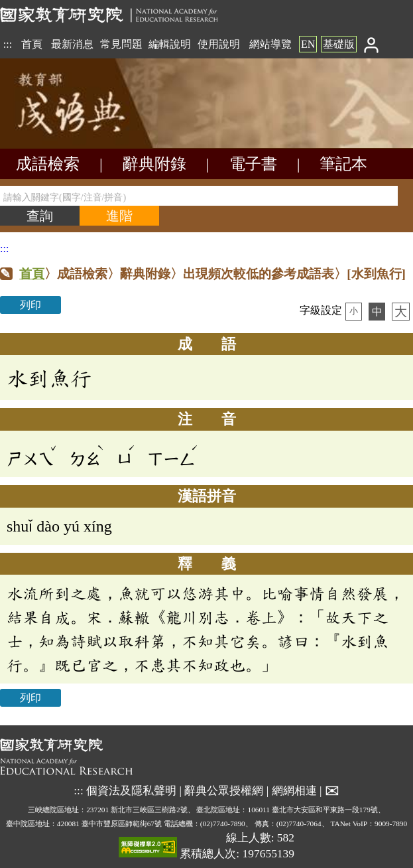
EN (308, 44)
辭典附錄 (154, 164)
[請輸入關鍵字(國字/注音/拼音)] (199, 196)
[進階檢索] (119, 216)
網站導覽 (270, 44)
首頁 (32, 44)
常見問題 (121, 44)
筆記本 (343, 164)
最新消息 (72, 44)
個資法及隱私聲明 (131, 790)
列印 (30, 305)
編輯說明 (170, 44)
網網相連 (294, 790)
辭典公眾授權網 (224, 790)
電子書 (253, 164)
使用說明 (219, 44)
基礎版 (339, 44)
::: (8, 44)
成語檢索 (48, 164)
